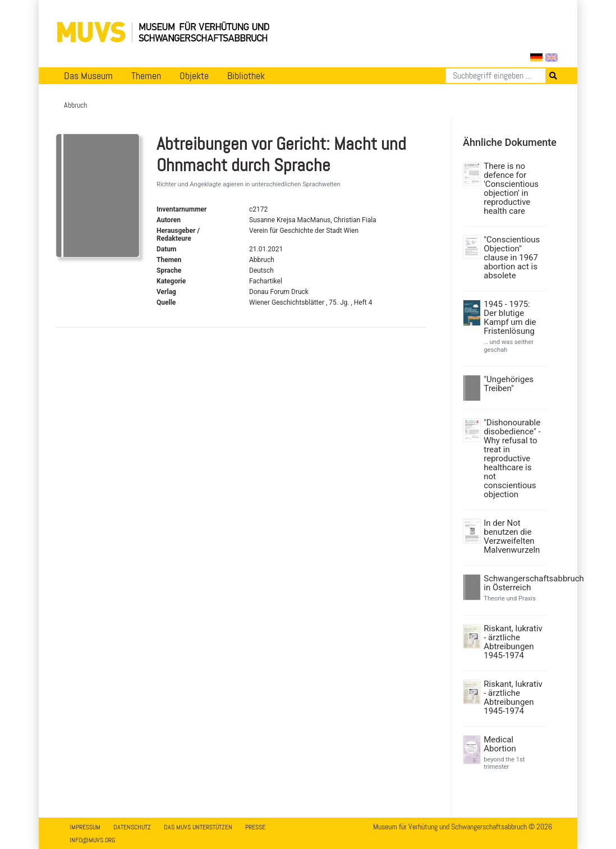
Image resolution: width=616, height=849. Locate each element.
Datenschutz (132, 827)
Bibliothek (246, 76)
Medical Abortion (500, 744)
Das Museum (88, 76)
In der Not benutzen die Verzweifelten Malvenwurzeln (512, 536)
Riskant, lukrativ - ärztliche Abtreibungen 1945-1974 (513, 642)
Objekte (194, 76)
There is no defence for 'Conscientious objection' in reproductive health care (511, 189)
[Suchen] (496, 76)
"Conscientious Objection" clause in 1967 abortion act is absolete (512, 258)
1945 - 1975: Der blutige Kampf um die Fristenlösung (510, 318)
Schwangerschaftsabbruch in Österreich (514, 583)
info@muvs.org (92, 840)
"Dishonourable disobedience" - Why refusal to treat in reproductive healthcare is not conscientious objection (512, 458)
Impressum (85, 827)
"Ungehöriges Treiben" (509, 384)
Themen (146, 76)
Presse (255, 827)
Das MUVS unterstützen (198, 827)
